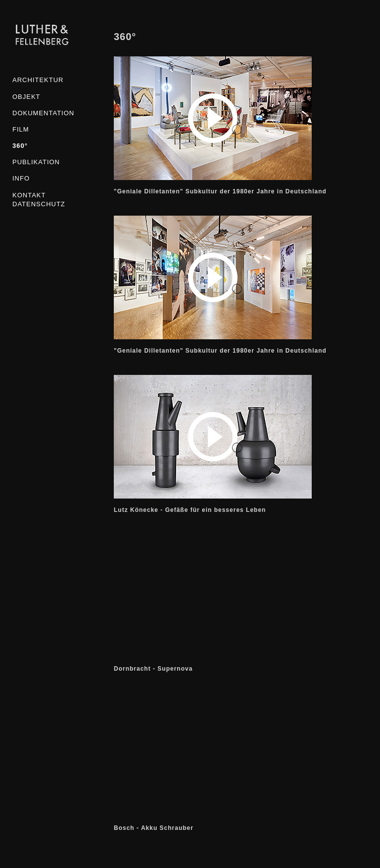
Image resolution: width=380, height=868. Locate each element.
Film (21, 129)
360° (20, 146)
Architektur (38, 80)
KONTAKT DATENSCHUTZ (39, 200)
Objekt (26, 97)
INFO (21, 178)
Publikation (36, 162)
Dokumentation (42, 113)
